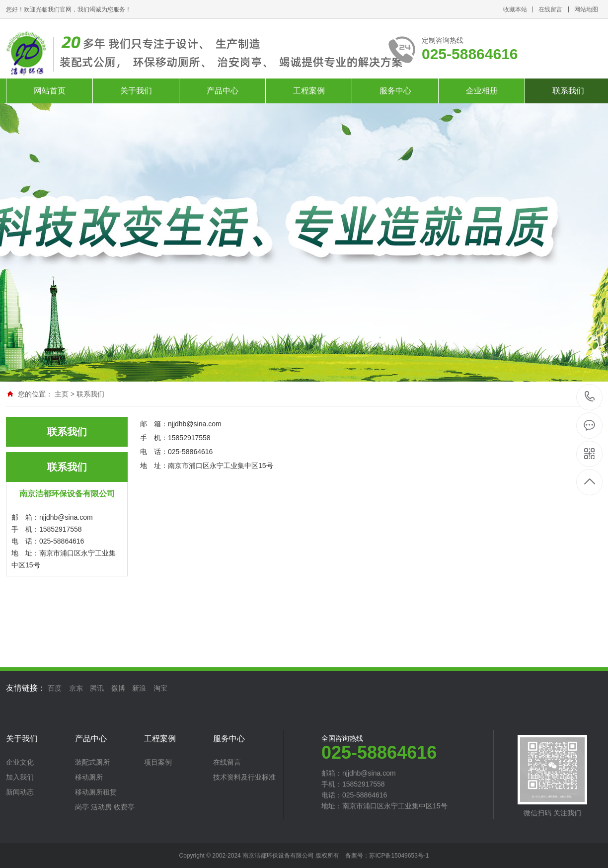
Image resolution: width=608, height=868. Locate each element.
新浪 (139, 688)
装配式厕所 (92, 762)
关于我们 (136, 91)
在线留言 (550, 9)
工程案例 (309, 91)
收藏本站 (515, 9)
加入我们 (20, 777)
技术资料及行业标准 (244, 777)
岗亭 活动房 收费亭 (105, 807)
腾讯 (97, 688)
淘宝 (160, 688)
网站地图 (586, 9)
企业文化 (20, 762)
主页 (62, 394)
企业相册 (482, 91)
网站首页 (50, 91)
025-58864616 (590, 397)
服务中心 (395, 91)
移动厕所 (89, 777)
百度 (55, 688)
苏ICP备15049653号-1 (399, 856)
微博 (118, 688)
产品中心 (223, 91)
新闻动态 (20, 792)
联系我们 (90, 394)
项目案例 (158, 762)
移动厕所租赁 (96, 792)
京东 (76, 688)
